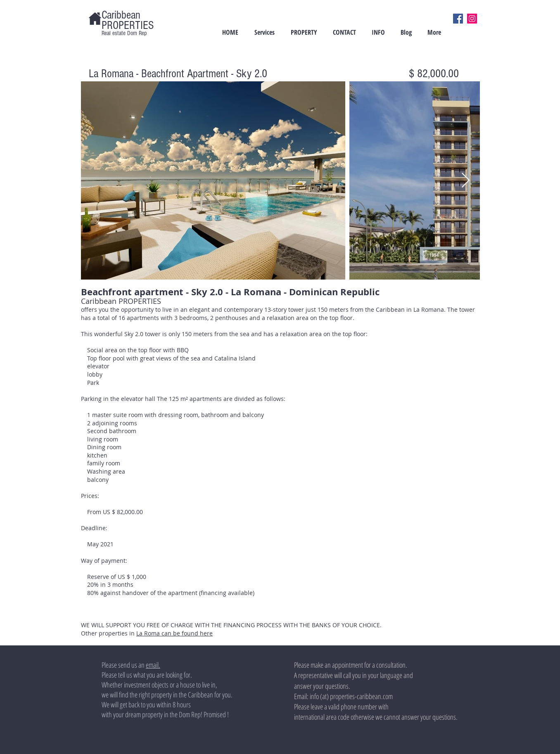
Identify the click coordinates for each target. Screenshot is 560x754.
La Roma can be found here (174, 633)
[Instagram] (472, 19)
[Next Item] (466, 181)
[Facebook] (458, 19)
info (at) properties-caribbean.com (351, 696)
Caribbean (121, 15)
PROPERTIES (128, 25)
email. (153, 665)
